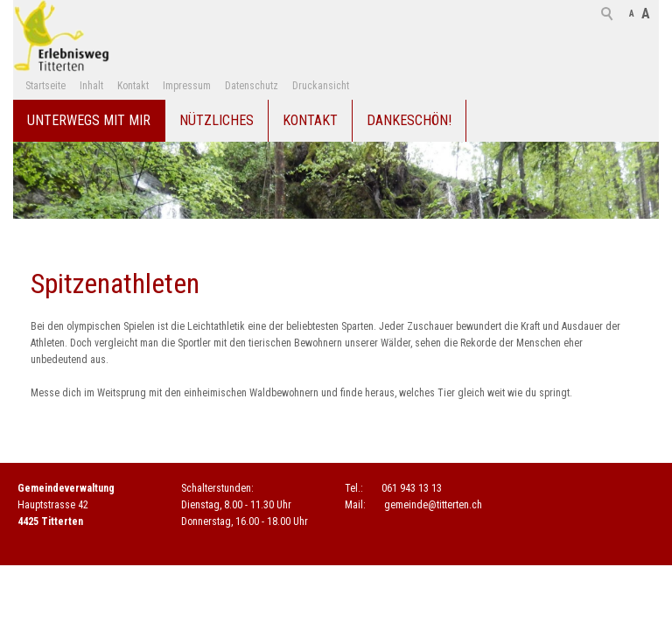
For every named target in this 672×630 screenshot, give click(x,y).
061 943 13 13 (412, 488)
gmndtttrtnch (433, 505)
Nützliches (217, 120)
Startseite (45, 86)
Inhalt (91, 86)
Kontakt (133, 86)
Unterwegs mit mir (89, 120)
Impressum (187, 86)
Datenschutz (252, 86)
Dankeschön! (409, 120)
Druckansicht (321, 86)
